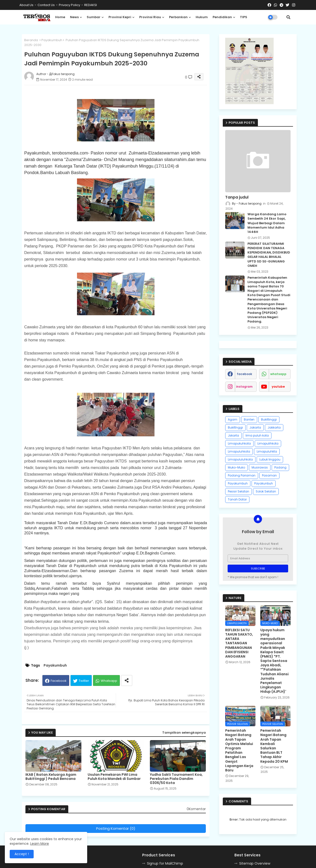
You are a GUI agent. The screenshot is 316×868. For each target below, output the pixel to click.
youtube (278, 387)
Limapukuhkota (239, 443)
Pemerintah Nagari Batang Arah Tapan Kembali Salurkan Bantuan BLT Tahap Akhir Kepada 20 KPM (274, 746)
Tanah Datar (237, 499)
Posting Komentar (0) (116, 828)
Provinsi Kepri (120, 17)
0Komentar (196, 809)
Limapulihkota (268, 443)
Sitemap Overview (255, 863)
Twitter (84, 681)
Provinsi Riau (150, 17)
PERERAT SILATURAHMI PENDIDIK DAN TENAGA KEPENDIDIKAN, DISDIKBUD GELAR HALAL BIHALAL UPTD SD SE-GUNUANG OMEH (269, 255)
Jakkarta (274, 427)
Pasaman (269, 475)
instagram (244, 387)
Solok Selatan (266, 491)
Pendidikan (222, 17)
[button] (288, 17)
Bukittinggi (269, 419)
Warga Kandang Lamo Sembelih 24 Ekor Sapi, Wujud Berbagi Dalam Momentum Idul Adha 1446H (267, 223)
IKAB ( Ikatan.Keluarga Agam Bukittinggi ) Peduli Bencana (51, 777)
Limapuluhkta (267, 451)
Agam (233, 419)
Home (60, 17)
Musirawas (260, 467)
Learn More (40, 844)
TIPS (244, 17)
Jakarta (255, 427)
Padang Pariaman (242, 475)
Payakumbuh (52, 40)
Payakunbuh (264, 483)
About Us (26, 5)
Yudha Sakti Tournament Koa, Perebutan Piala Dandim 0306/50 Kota (176, 779)
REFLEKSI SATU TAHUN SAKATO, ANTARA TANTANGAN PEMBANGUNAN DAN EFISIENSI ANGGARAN (239, 643)
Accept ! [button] (22, 854)
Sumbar (94, 17)
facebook (244, 374)
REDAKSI (91, 5)
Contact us (46, 5)
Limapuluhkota (239, 451)
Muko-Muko (236, 467)
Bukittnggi (235, 427)
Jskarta (233, 435)
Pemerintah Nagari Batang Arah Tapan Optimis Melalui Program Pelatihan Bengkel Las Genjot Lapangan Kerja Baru (239, 750)
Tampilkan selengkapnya (184, 733)
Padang (280, 467)
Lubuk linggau (270, 459)
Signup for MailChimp (165, 863)
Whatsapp (109, 681)
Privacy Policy (69, 5)
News (74, 17)
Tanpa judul (237, 197)
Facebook (59, 681)
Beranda (31, 40)
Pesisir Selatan (239, 491)
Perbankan (178, 17)
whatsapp (278, 374)
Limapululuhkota (240, 459)
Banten (249, 419)
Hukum (202, 17)
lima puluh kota (257, 435)
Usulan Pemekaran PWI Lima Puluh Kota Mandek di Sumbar (114, 777)
